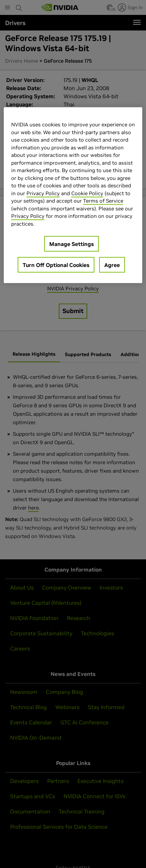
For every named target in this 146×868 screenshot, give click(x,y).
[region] (73, 195)
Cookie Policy (87, 193)
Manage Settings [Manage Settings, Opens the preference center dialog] (71, 244)
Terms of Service (103, 201)
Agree (112, 265)
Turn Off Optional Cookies (56, 265)
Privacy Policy (43, 193)
